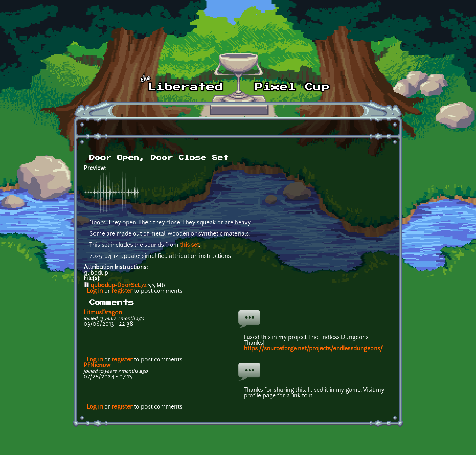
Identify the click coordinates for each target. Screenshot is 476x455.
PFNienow (97, 366)
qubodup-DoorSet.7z (119, 286)
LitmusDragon (103, 313)
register (122, 291)
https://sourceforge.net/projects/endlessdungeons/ (313, 349)
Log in (95, 291)
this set (190, 245)
